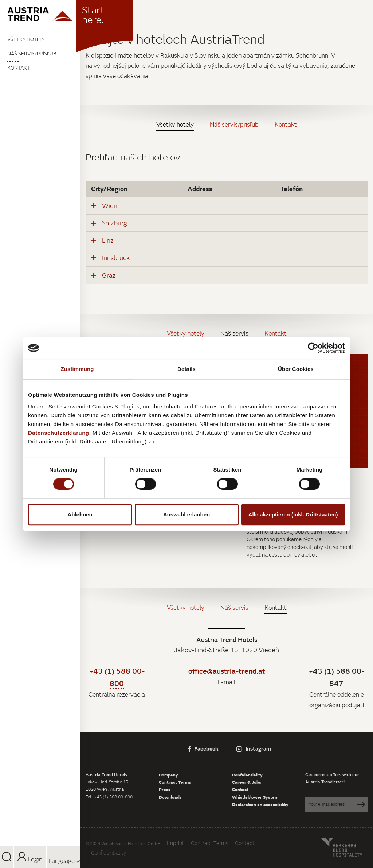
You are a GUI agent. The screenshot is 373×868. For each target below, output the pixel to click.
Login (30, 859)
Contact (240, 789)
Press (165, 789)
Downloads (170, 797)
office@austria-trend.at (227, 671)
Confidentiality (247, 775)
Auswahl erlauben (186, 514)
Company (168, 775)
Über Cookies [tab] (296, 369)
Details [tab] (186, 369)
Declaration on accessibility (260, 804)
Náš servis (234, 333)
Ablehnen (80, 514)
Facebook (203, 748)
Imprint (176, 843)
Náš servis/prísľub (32, 54)
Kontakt (19, 68)
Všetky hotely (26, 39)
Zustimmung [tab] (77, 369)
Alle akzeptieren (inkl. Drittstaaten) (293, 514)
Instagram (254, 748)
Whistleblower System (255, 797)
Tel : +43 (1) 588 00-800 (109, 797)
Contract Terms (175, 782)
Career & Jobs (247, 782)
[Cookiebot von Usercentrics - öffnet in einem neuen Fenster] (313, 348)
